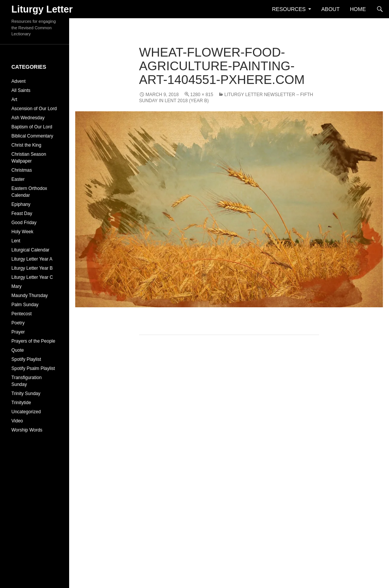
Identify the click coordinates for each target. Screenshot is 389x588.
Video (17, 421)
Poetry (18, 323)
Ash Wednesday (28, 118)
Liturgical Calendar (30, 250)
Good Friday (24, 223)
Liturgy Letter (42, 9)
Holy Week (22, 232)
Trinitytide (21, 403)
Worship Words (27, 430)
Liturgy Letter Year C (32, 277)
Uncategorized (26, 412)
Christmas (22, 170)
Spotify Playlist (26, 359)
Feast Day (22, 213)
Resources (289, 9)
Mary (17, 286)
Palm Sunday (25, 305)
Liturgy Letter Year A (32, 259)
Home (358, 9)
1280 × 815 (202, 95)
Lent (16, 241)
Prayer (18, 332)
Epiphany (21, 204)
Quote (18, 350)
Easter (18, 179)
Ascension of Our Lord (34, 109)
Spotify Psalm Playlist (33, 368)
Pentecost (21, 314)
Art (14, 100)
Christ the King (26, 145)
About (330, 9)
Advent (18, 81)
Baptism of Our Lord (32, 127)
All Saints (21, 90)
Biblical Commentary (32, 136)
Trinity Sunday (26, 394)
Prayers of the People (33, 341)
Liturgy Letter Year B (32, 268)
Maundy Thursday (30, 296)
